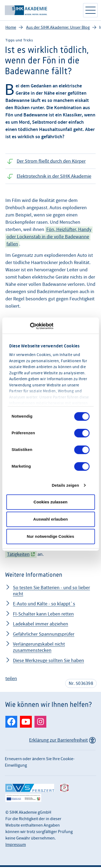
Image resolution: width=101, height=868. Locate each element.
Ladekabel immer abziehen (41, 625)
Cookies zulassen (51, 502)
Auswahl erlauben (50, 519)
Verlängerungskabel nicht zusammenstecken (39, 648)
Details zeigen (65, 485)
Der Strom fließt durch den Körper (51, 162)
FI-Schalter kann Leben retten (43, 615)
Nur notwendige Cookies (51, 536)
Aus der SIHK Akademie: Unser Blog (58, 29)
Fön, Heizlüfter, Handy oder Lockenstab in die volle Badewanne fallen (49, 238)
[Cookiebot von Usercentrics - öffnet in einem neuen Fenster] (30, 326)
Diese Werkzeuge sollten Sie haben (48, 662)
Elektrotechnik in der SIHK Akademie (54, 177)
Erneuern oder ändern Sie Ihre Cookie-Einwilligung (40, 763)
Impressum (16, 846)
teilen (11, 680)
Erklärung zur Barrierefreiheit (58, 741)
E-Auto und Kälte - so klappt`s (44, 605)
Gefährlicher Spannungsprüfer (44, 635)
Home (11, 29)
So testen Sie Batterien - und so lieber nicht (51, 592)
